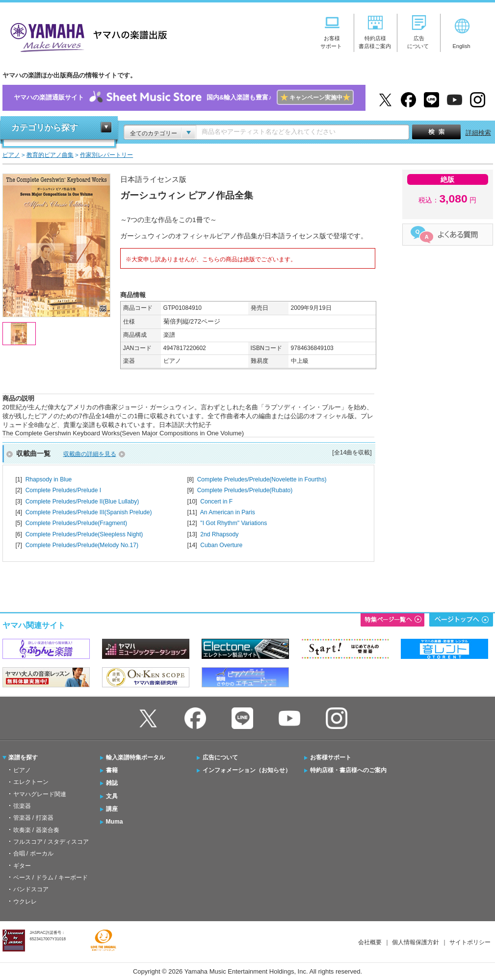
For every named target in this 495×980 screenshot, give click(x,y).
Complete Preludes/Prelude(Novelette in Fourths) (262, 479)
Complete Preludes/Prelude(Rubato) (245, 490)
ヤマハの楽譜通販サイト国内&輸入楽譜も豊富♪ (184, 98)
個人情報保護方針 (416, 942)
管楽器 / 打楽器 (33, 818)
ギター (22, 866)
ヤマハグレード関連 (40, 794)
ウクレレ (25, 902)
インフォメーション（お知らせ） (247, 770)
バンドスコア (31, 889)
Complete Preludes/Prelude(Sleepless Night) (84, 534)
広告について (220, 757)
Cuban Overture (221, 545)
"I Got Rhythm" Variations (234, 523)
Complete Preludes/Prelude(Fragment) (76, 523)
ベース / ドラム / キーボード (51, 878)
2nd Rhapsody (219, 534)
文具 (112, 796)
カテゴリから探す (45, 128)
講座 (112, 809)
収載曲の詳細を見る (90, 454)
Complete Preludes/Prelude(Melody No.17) (82, 545)
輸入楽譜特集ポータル (135, 757)
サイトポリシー (470, 942)
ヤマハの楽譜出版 (86, 36)
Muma (115, 822)
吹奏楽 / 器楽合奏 (36, 830)
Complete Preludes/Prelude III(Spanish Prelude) (89, 512)
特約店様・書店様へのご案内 (348, 770)
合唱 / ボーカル (33, 854)
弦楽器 (22, 806)
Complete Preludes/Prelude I (63, 490)
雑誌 (112, 783)
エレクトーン (31, 782)
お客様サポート (331, 757)
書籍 (112, 770)
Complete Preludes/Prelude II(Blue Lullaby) (82, 502)
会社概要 (370, 942)
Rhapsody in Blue (49, 479)
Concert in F (216, 502)
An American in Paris (228, 512)
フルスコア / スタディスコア (51, 842)
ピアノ (22, 770)
